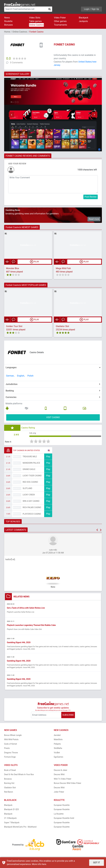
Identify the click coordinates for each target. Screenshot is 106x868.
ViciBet (57, 753)
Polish (30, 376)
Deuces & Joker (61, 771)
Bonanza (8, 779)
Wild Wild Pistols (11, 740)
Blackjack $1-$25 (11, 810)
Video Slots (35, 18)
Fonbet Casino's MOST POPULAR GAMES (26, 285)
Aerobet (57, 736)
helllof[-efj (10, 560)
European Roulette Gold (64, 819)
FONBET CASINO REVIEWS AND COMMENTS (28, 156)
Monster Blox (13, 268)
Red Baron (9, 792)
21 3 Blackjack (10, 819)
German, (10, 376)
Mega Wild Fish (63, 268)
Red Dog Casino (30, 482)
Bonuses (9, 25)
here (44, 864)
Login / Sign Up (91, 9)
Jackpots (83, 21)
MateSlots (58, 740)
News (7, 18)
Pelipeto (57, 744)
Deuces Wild (59, 775)
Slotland (27, 489)
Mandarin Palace (31, 463)
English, (21, 376)
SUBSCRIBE (68, 715)
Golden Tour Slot (14, 326)
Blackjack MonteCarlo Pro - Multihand (20, 827)
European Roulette (62, 806)
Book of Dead (10, 771)
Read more (94, 219)
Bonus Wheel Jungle (13, 736)
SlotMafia (58, 749)
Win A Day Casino (31, 501)
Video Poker (60, 18)
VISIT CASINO (53, 417)
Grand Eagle (29, 470)
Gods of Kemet (11, 744)
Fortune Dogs (10, 757)
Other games (60, 21)
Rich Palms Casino (32, 508)
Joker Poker (59, 792)
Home (7, 32)
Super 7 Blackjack (12, 823)
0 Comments (16, 63)
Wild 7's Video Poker (63, 779)
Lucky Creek (29, 495)
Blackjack (84, 18)
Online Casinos (36, 25)
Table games (35, 21)
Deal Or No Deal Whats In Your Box (19, 775)
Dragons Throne (11, 753)
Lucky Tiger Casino (32, 476)
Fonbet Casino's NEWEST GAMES (22, 227)
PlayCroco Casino (32, 514)
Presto (7, 749)
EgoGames (59, 757)
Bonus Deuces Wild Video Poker (67, 784)
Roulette (8, 21)
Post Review (91, 197)
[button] (11, 115)
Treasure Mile (30, 457)
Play (48, 457)
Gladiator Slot (62, 326)
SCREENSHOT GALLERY (17, 74)
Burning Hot (9, 784)
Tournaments (61, 25)
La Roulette (59, 814)
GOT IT (97, 863)
